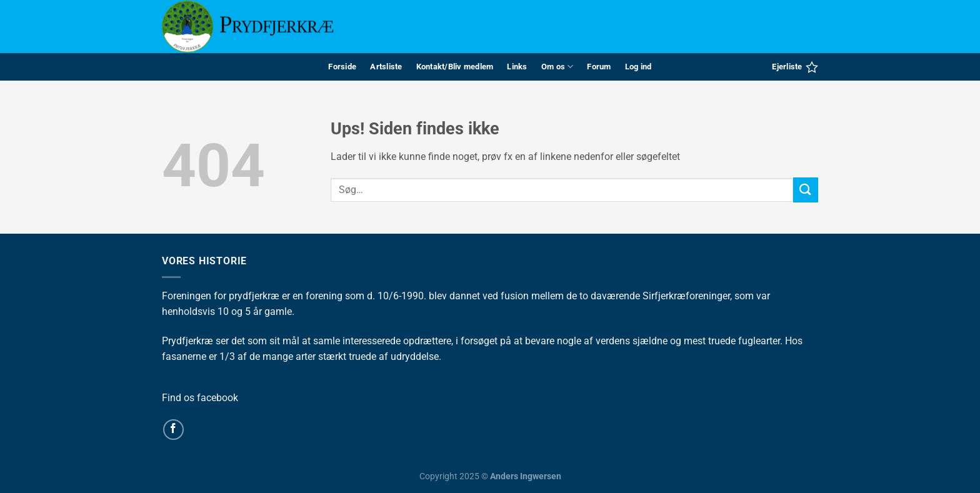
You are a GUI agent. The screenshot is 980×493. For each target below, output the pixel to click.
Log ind (638, 67)
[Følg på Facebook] (173, 430)
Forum (599, 67)
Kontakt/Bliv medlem (455, 67)
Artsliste (386, 67)
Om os (557, 67)
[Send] (806, 190)
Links (517, 67)
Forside (342, 67)
